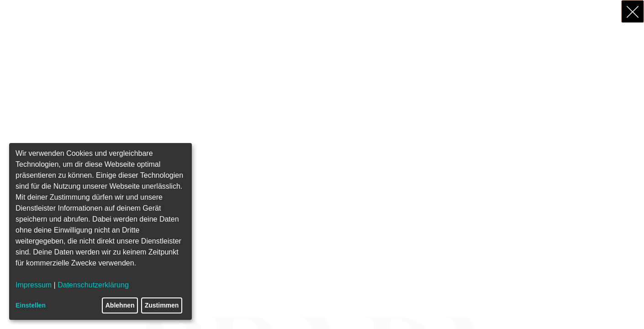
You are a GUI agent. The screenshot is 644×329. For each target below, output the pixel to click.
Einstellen (31, 305)
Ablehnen (120, 305)
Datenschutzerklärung (93, 285)
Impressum (34, 285)
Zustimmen (162, 305)
